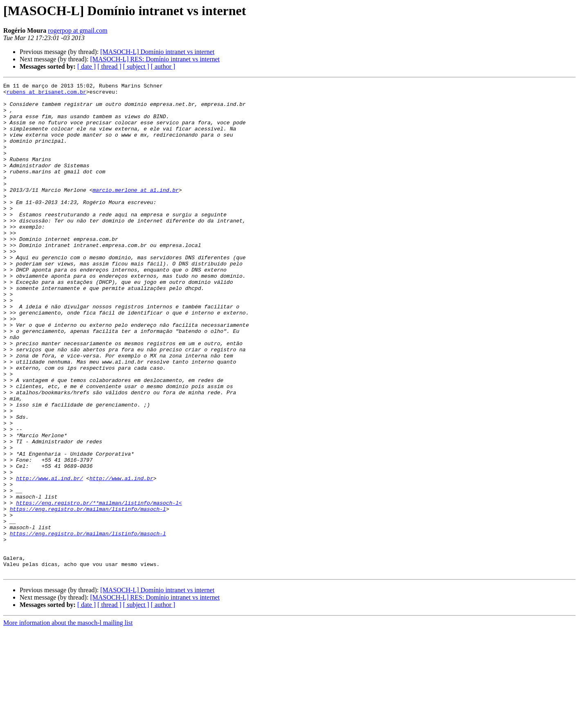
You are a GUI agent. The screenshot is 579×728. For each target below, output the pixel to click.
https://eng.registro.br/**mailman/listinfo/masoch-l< (99, 587)
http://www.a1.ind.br (121, 558)
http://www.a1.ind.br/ (49, 558)
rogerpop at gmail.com (77, 30)
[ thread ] (109, 66)
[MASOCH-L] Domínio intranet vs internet (157, 52)
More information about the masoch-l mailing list (68, 721)
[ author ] (163, 66)
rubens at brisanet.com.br (46, 94)
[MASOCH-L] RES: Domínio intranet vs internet (155, 59)
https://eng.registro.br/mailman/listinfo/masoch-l (88, 595)
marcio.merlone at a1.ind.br (136, 212)
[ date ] (86, 66)
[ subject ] (136, 66)
